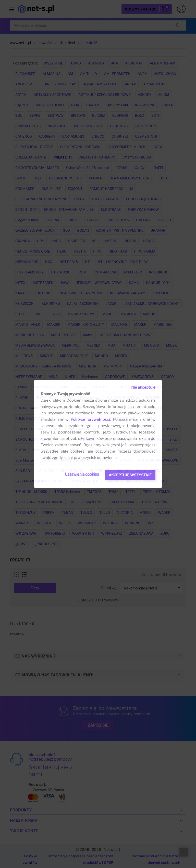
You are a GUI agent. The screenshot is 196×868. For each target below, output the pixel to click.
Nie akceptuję (143, 387)
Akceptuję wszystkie (130, 475)
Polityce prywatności (90, 419)
